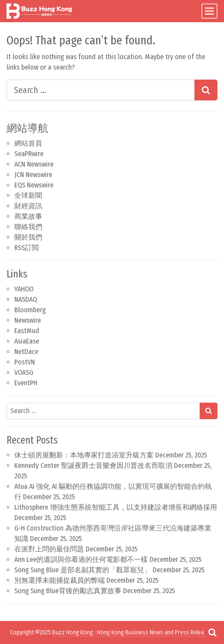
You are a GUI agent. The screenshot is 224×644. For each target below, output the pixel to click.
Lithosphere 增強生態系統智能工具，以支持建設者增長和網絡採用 (116, 507)
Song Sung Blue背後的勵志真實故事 (68, 591)
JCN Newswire (33, 175)
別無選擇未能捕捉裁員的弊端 (60, 580)
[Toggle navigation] (209, 11)
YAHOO (24, 289)
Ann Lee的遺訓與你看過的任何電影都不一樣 (81, 559)
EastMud (27, 331)
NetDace (26, 352)
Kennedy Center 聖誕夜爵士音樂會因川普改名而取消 (93, 465)
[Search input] (101, 90)
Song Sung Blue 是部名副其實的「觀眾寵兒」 (83, 570)
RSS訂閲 (27, 248)
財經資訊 (28, 206)
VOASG (24, 372)
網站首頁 (28, 143)
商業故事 (28, 216)
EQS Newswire (34, 185)
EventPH (26, 383)
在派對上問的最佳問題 (49, 549)
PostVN (25, 362)
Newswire (28, 320)
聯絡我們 (28, 227)
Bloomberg (30, 310)
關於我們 (28, 237)
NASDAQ (26, 299)
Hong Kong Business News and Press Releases (155, 632)
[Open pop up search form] (212, 632)
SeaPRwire (29, 154)
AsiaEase (27, 341)
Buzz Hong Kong (73, 632)
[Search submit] (206, 90)
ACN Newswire (34, 164)
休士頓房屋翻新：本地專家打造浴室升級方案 (84, 455)
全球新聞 (28, 195)
